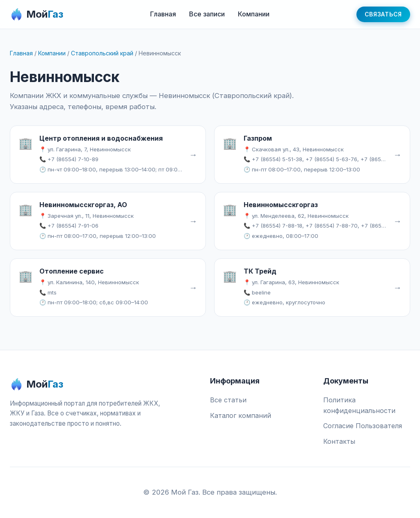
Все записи (207, 14)
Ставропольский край (102, 53)
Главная (163, 14)
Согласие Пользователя (363, 426)
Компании (254, 14)
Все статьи (228, 400)
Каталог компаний (241, 415)
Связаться (383, 14)
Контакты (339, 441)
